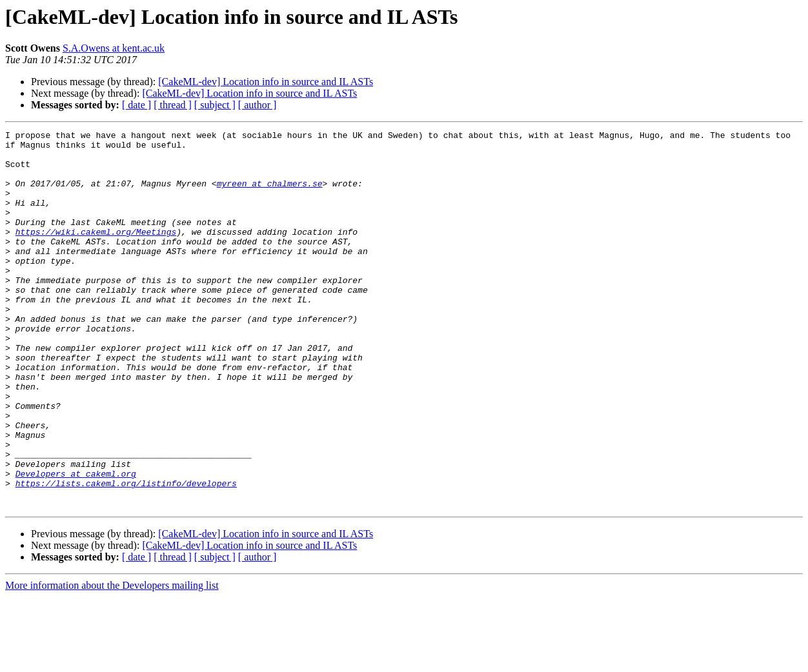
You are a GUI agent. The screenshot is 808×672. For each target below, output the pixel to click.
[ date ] (136, 105)
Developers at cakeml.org (76, 543)
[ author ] (258, 105)
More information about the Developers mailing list (112, 661)
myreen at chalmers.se (270, 195)
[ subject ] (215, 105)
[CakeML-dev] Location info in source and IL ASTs (266, 82)
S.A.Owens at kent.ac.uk (114, 48)
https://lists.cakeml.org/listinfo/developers (126, 555)
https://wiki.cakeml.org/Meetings (96, 253)
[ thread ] (173, 105)
